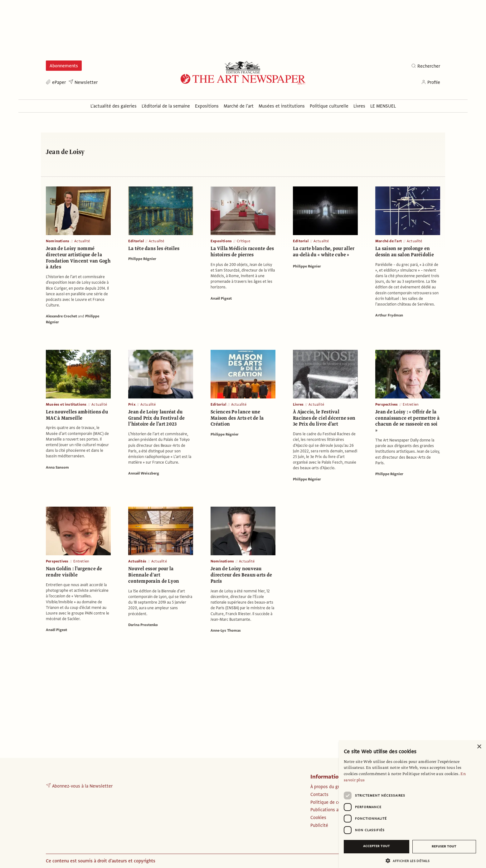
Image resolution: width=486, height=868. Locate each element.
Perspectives (386, 404)
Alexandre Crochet (61, 316)
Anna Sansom (57, 467)
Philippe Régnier (142, 259)
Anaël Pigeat (221, 298)
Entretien (411, 404)
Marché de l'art (389, 241)
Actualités (137, 561)
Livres (298, 404)
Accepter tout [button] (377, 846)
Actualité (82, 241)
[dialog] (412, 804)
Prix (132, 404)
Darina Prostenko (143, 625)
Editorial (136, 241)
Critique (243, 241)
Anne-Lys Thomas (226, 630)
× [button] (479, 747)
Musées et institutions (66, 404)
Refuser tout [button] (444, 846)
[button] (410, 861)
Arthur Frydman (389, 315)
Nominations (58, 241)
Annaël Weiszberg (144, 473)
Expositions (221, 241)
